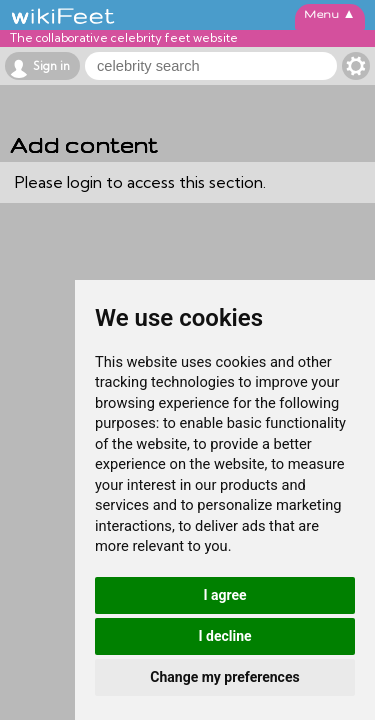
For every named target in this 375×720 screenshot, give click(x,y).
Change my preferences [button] (224, 677)
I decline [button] (224, 636)
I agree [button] (224, 595)
